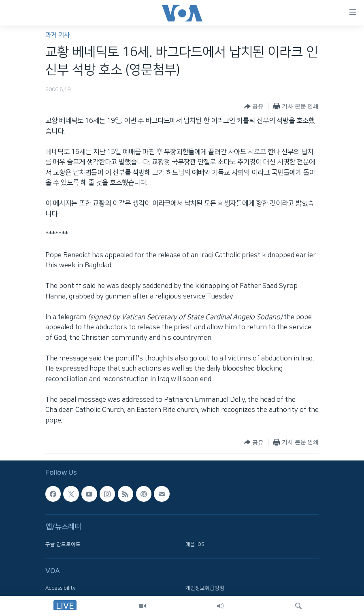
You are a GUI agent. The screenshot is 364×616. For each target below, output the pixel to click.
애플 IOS (195, 544)
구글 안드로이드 (63, 544)
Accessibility (61, 588)
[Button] (254, 107)
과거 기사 (57, 35)
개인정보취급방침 (205, 588)
